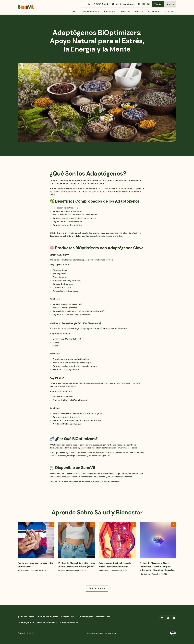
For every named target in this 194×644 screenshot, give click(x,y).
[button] (91, 11)
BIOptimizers (68, 617)
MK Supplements (85, 617)
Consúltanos (154, 11)
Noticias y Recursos (47, 623)
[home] (26, 7)
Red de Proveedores (48, 617)
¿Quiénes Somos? (27, 617)
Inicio (75, 11)
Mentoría (139, 11)
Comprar (170, 11)
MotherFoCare (103, 617)
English (170, 4)
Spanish (158, 4)
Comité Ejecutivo (26, 623)
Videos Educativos (69, 623)
